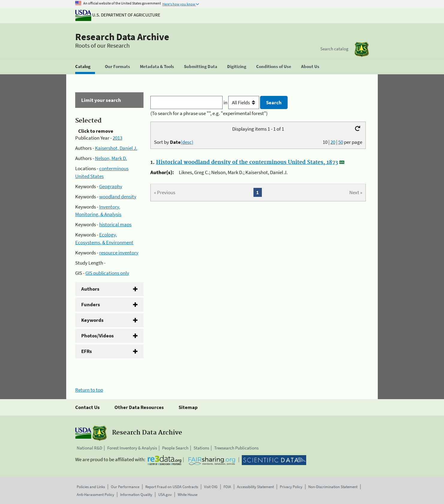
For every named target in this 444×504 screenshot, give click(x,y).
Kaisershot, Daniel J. (116, 148)
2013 (117, 138)
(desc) (187, 142)
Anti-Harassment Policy (95, 495)
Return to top (89, 390)
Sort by (174, 142)
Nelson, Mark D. (111, 158)
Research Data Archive (122, 37)
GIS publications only (107, 273)
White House (188, 495)
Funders (91, 304)
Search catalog (334, 49)
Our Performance (125, 487)
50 (341, 142)
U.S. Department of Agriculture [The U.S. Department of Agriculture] (118, 15)
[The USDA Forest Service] (362, 49)
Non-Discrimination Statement (333, 487)
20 (333, 142)
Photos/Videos (98, 336)
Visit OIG (211, 487)
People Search (175, 448)
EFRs (87, 351)
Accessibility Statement (255, 487)
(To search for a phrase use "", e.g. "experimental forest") (209, 113)
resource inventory (119, 253)
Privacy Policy (291, 487)
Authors (90, 289)
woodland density (118, 197)
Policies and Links (91, 487)
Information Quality (136, 495)
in (242, 102)
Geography (111, 186)
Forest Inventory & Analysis (132, 448)
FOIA (227, 487)
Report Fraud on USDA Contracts (172, 487)
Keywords (92, 320)
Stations (201, 448)
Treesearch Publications (236, 448)
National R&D (89, 448)
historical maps (115, 224)
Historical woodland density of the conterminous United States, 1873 (247, 162)
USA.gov (165, 495)
